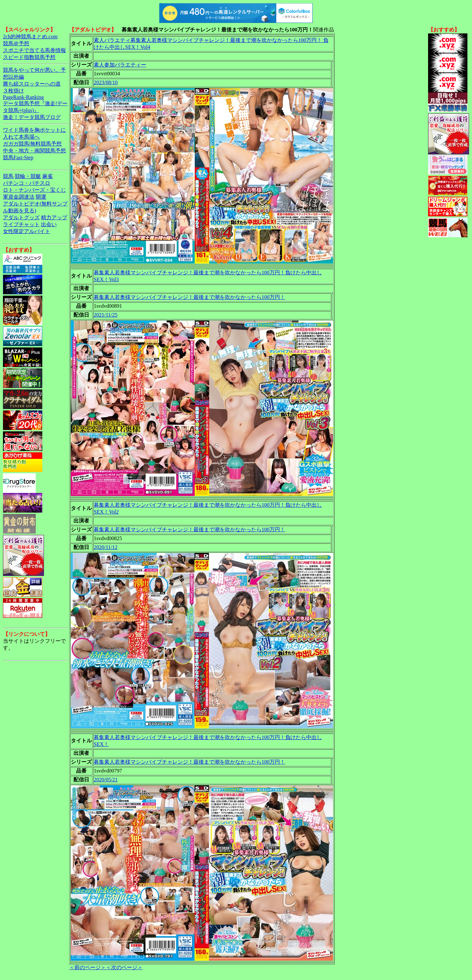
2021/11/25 (106, 315)
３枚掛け (13, 91)
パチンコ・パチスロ (27, 183)
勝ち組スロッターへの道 (32, 84)
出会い (49, 224)
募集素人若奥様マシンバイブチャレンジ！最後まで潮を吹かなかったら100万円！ (189, 297)
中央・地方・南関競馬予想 (34, 151)
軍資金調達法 (19, 197)
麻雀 (48, 176)
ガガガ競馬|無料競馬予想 (32, 144)
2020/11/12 (106, 547)
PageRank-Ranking (23, 97)
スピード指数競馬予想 (29, 57)
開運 (41, 197)
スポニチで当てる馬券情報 (34, 50)
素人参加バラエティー (120, 65)
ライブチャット (21, 224)
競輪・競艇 (28, 176)
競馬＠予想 (16, 43)
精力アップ (54, 217)
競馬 (8, 176)
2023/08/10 (106, 82)
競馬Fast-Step (18, 157)
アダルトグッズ (21, 217)
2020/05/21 (106, 780)
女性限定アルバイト (27, 231)
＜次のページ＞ (124, 967)
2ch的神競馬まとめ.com (30, 37)
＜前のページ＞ (88, 967)
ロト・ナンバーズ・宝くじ (34, 190)
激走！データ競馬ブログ (32, 117)
